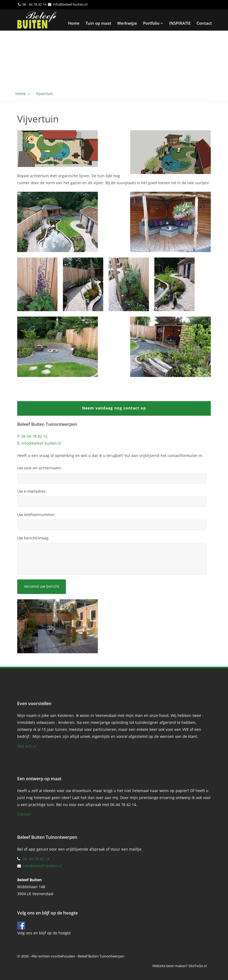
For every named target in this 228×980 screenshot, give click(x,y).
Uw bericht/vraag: (33, 538)
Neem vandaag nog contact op (114, 408)
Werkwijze (127, 23)
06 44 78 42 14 (34, 436)
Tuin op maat (98, 23)
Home (74, 23)
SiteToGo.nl (198, 966)
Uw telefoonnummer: (36, 515)
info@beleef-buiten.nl (70, 4)
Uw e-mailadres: (32, 491)
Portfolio (153, 23)
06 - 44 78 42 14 (34, 4)
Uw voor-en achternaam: (39, 468)
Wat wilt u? (27, 746)
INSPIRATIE (180, 23)
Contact (204, 23)
